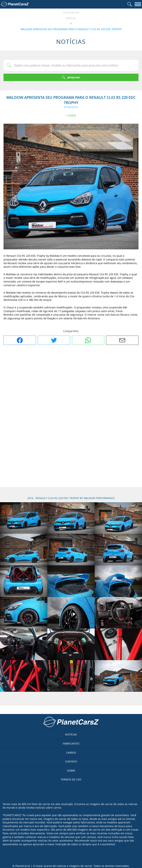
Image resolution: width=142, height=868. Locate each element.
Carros (71, 753)
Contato (71, 761)
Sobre (71, 771)
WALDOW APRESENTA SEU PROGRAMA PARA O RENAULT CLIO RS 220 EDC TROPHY (71, 29)
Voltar (72, 115)
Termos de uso (71, 779)
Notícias (71, 18)
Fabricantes (71, 744)
